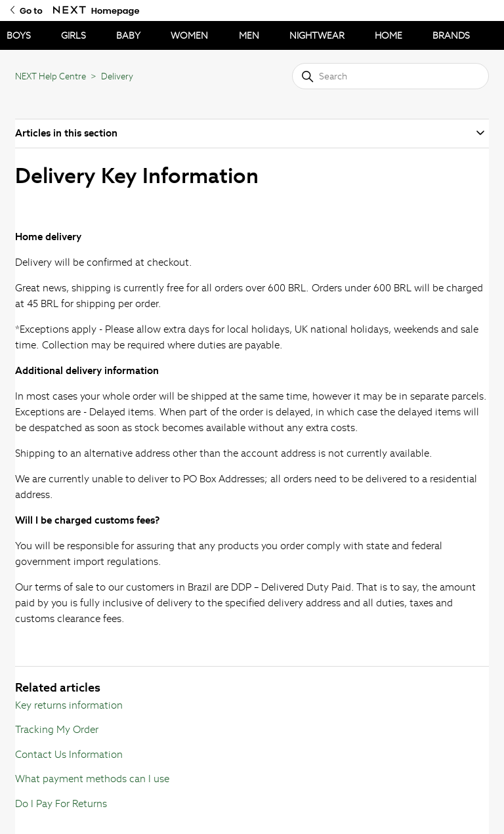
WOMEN (189, 35)
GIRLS (73, 35)
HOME (388, 35)
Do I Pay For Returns (61, 803)
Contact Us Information (69, 754)
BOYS (19, 35)
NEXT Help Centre (51, 76)
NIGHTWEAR (317, 35)
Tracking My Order (57, 729)
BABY (128, 35)
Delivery (117, 76)
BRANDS (451, 35)
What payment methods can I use (92, 779)
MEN (249, 35)
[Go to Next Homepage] (70, 10)
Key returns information (69, 705)
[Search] (390, 76)
